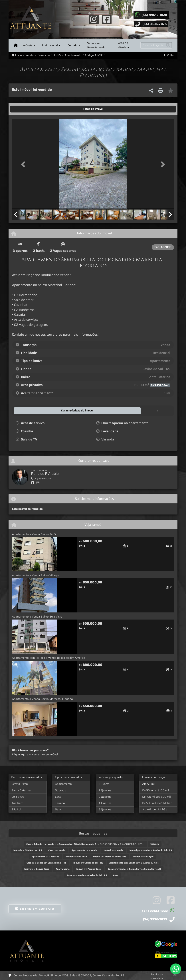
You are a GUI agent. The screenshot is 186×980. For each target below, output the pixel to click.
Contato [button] (73, 45)
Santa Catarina (21, 790)
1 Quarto (104, 784)
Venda (30, 55)
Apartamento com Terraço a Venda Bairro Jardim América (49, 658)
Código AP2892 (95, 55)
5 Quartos (105, 809)
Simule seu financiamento (96, 45)
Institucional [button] (50, 45)
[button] (24, 164)
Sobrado (61, 790)
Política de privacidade (156, 976)
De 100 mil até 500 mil (156, 797)
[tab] (23, 109)
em (28, 850)
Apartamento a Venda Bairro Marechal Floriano (42, 699)
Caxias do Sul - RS (49, 55)
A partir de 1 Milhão (155, 809)
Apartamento (73, 55)
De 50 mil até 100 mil (156, 790)
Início (17, 55)
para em (151, 850)
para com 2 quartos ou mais (134, 863)
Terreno (60, 803)
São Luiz (17, 809)
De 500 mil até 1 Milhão (157, 803)
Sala (58, 809)
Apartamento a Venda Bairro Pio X (34, 534)
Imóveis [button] (27, 45)
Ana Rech (17, 803)
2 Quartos (105, 790)
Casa (58, 797)
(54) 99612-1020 (154, 15)
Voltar (169, 55)
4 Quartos (105, 803)
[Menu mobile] (16, 45)
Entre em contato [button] (35, 908)
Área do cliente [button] (123, 45)
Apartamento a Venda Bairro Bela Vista (37, 616)
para (57, 850)
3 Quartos (105, 797)
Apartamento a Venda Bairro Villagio (36, 575)
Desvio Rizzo (20, 784)
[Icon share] (94, 19)
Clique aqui (19, 754)
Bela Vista (18, 797)
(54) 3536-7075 (155, 24)
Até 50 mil (149, 784)
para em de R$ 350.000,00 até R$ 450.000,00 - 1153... (85, 844)
